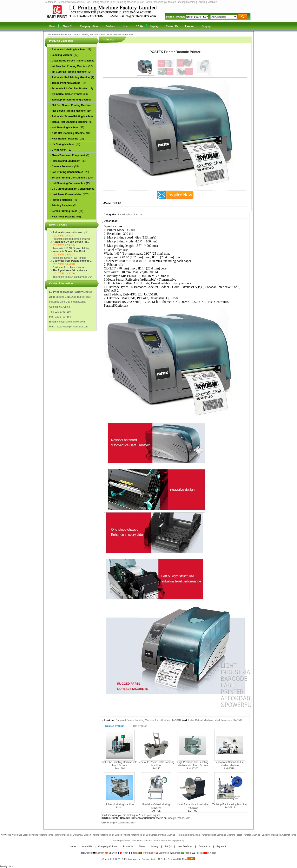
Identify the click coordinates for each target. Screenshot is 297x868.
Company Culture (108, 846)
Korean (175, 853)
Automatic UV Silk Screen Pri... (71, 242)
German (98, 853)
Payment (221, 846)
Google (172, 818)
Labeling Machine (89, 34)
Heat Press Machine (142, 841)
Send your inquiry (150, 815)
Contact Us (204, 846)
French (123, 853)
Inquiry (155, 846)
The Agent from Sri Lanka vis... (71, 270)
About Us (87, 846)
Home (64, 34)
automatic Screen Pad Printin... (71, 251)
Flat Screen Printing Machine (125, 835)
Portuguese (147, 853)
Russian (198, 853)
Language (207, 26)
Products (74, 34)
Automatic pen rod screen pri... (71, 232)
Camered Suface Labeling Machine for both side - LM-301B (148, 720)
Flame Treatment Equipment (168, 841)
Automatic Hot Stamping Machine (218, 835)
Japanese (162, 853)
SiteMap (182, 859)
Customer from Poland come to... (72, 261)
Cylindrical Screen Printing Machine (91, 835)
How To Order (185, 846)
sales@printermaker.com (71, 322)
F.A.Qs (168, 846)
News (142, 846)
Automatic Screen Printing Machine (30, 835)
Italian (134, 853)
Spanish (111, 853)
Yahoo (181, 818)
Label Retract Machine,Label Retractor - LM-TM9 (215, 720)
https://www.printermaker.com (72, 327)
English (86, 853)
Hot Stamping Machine (188, 835)
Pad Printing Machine (60, 835)
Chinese (210, 853)
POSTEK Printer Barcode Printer (117, 34)
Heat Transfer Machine (249, 835)
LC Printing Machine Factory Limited (139, 859)
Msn (188, 818)
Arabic (186, 853)
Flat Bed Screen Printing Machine (158, 835)
